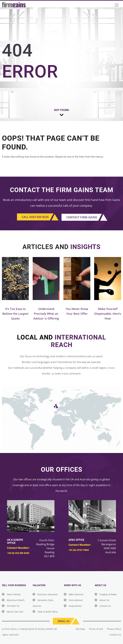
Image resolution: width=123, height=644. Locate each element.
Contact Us (103, 606)
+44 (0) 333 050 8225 (18, 553)
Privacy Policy (114, 629)
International (73, 600)
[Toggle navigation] (117, 5)
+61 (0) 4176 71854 (79, 550)
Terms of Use (96, 629)
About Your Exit (13, 612)
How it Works (11, 594)
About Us (102, 600)
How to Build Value (45, 612)
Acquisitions (73, 606)
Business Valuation (45, 594)
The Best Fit (11, 606)
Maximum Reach (13, 600)
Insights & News (106, 594)
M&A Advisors (74, 594)
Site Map (80, 629)
